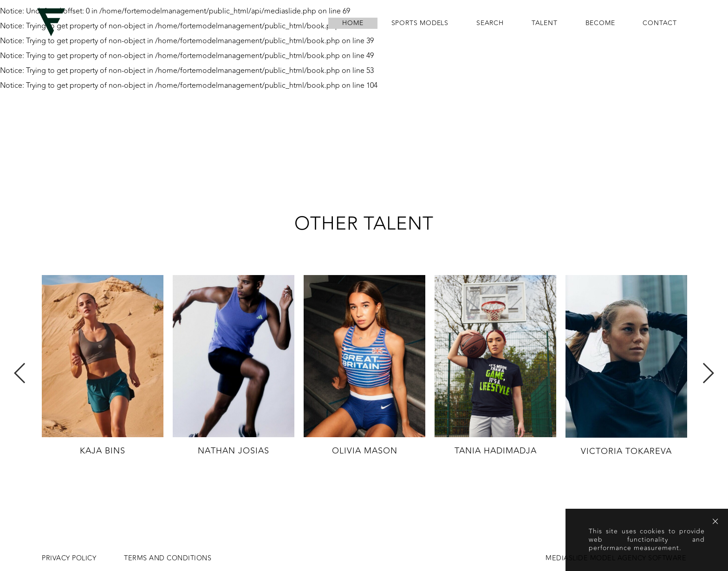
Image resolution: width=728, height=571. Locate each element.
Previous (20, 373)
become (600, 23)
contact (660, 23)
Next (708, 373)
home (353, 23)
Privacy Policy (69, 558)
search (490, 23)
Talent (545, 23)
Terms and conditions (168, 558)
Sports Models (420, 23)
